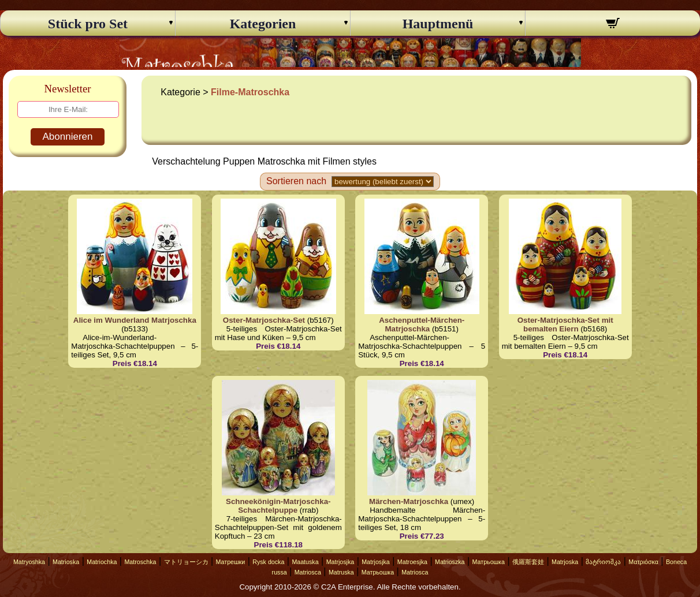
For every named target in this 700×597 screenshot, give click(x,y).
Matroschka (140, 562)
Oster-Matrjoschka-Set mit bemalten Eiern (565, 324)
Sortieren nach (296, 181)
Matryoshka (29, 562)
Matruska (341, 572)
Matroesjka (412, 562)
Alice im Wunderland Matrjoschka (135, 320)
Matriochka (102, 562)
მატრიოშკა (603, 562)
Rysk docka (268, 562)
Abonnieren (68, 137)
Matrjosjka (340, 562)
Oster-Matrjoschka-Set (264, 320)
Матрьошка (489, 562)
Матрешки (231, 562)
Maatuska (305, 562)
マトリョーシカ (186, 562)
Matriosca (308, 572)
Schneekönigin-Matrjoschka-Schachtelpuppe (278, 506)
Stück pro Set (88, 24)
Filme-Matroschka (250, 92)
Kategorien (263, 24)
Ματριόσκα (643, 562)
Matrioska (66, 562)
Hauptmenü (438, 24)
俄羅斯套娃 (528, 562)
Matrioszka (450, 562)
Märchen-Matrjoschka (409, 501)
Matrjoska (565, 562)
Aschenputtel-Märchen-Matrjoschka (422, 324)
